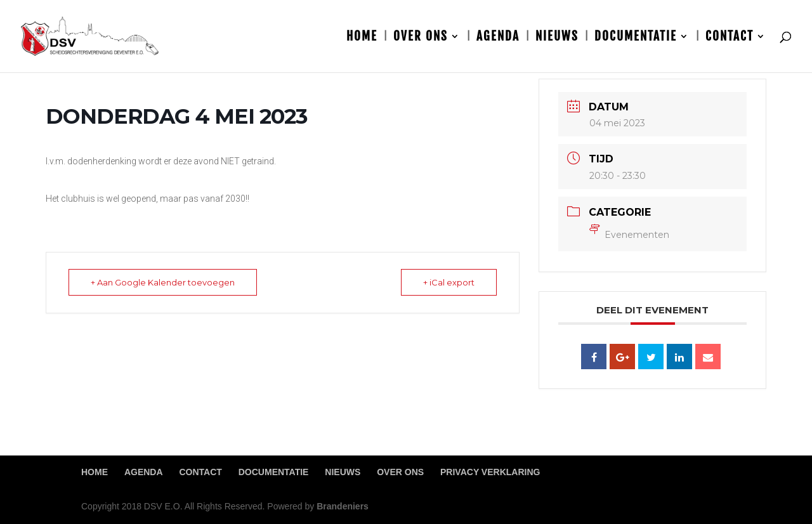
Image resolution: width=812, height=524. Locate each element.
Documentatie (636, 38)
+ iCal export (449, 282)
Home (362, 38)
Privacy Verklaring (490, 472)
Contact (730, 38)
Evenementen (629, 235)
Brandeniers (343, 506)
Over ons (421, 38)
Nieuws (557, 38)
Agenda (498, 38)
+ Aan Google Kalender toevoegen (163, 282)
